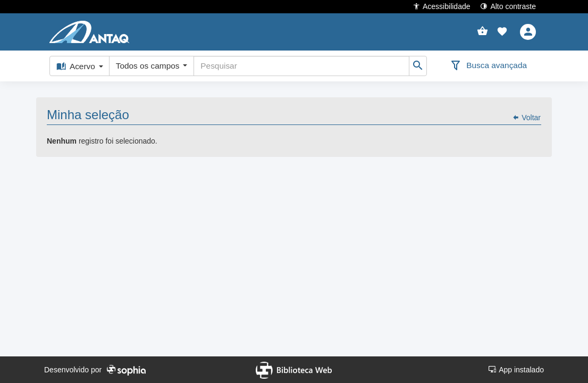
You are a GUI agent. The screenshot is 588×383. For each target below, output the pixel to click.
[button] (502, 32)
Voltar (526, 118)
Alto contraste (508, 6)
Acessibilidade (442, 6)
